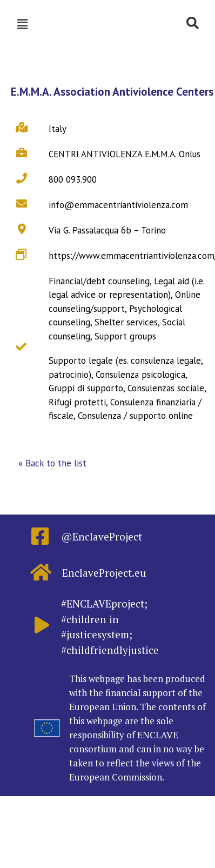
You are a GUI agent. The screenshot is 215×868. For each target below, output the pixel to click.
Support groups (125, 336)
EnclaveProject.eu (104, 573)
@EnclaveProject (102, 536)
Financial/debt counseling (99, 281)
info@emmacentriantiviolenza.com (118, 205)
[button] (52, 464)
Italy (58, 129)
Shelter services (126, 322)
